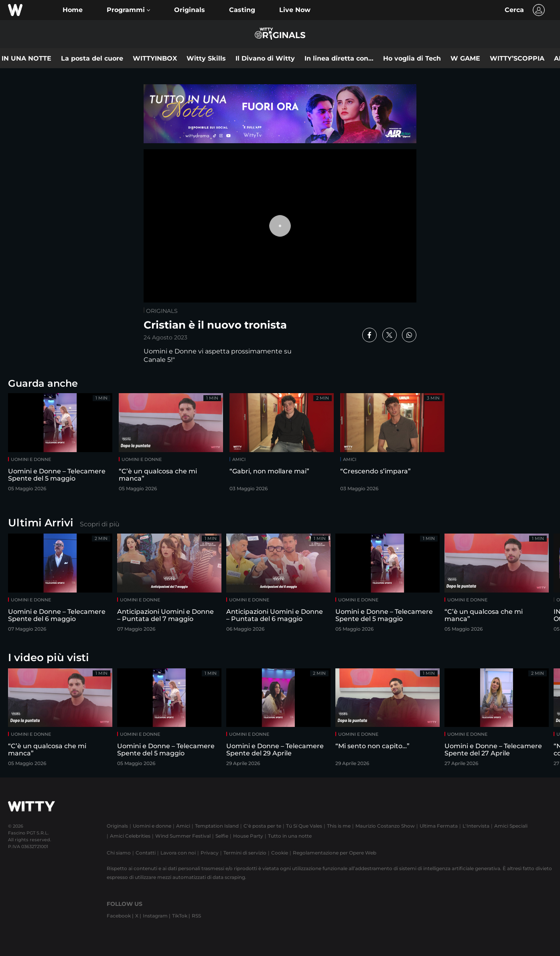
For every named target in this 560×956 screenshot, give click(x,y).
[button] (128, 10)
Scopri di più (100, 524)
